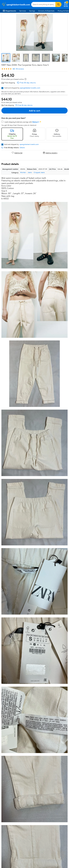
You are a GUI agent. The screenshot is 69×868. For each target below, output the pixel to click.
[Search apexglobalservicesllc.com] (43, 4)
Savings (32, 11)
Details (22, 148)
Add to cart (34, 111)
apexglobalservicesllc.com (30, 88)
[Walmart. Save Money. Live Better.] (16, 4)
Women (23, 172)
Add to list (17, 153)
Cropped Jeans (39, 172)
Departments (9, 11)
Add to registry (50, 153)
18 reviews (20, 69)
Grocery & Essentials (46, 11)
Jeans (30, 172)
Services (23, 11)
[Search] (58, 4)
